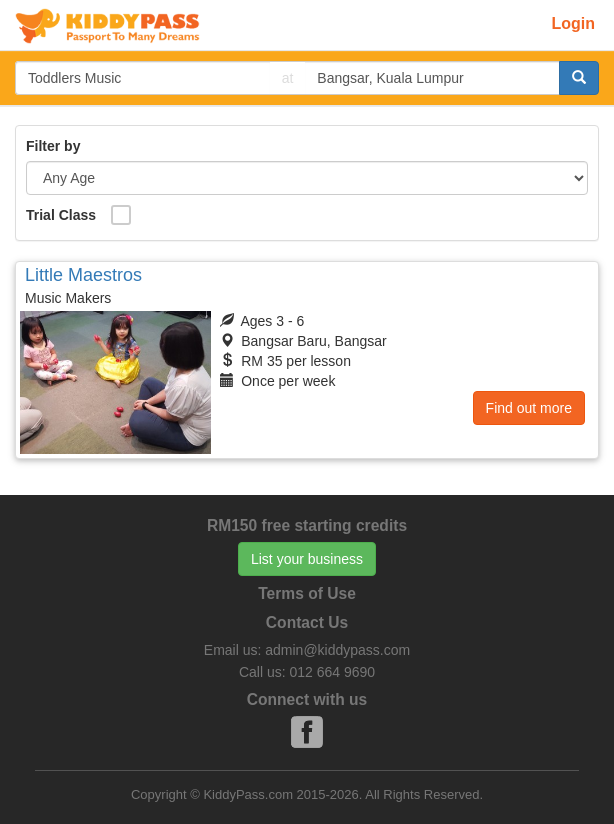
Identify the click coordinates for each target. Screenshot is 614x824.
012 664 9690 (332, 672)
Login (573, 23)
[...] (142, 78)
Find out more (529, 408)
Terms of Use (307, 593)
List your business (307, 559)
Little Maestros (83, 275)
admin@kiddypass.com (337, 650)
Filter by (53, 146)
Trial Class (61, 215)
